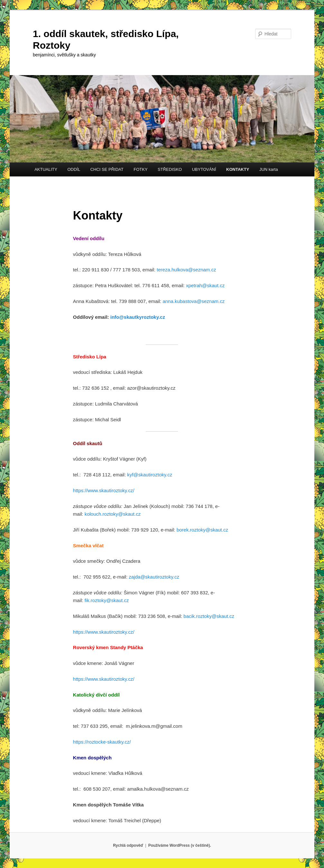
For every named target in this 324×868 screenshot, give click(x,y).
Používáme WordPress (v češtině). (180, 845)
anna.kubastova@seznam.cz (194, 301)
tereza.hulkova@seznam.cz (186, 270)
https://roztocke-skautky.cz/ (102, 742)
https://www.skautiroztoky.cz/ (104, 490)
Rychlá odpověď (128, 845)
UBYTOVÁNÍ (204, 169)
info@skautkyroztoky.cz (138, 317)
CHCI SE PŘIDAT (107, 169)
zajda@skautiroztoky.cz (154, 577)
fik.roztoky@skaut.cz (107, 600)
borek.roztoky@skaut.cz (202, 530)
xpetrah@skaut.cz (205, 285)
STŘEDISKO (170, 169)
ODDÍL (74, 169)
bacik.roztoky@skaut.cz (209, 616)
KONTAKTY (238, 169)
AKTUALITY (46, 169)
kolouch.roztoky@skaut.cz (113, 514)
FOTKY (140, 169)
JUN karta (269, 169)
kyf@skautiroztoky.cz (150, 475)
